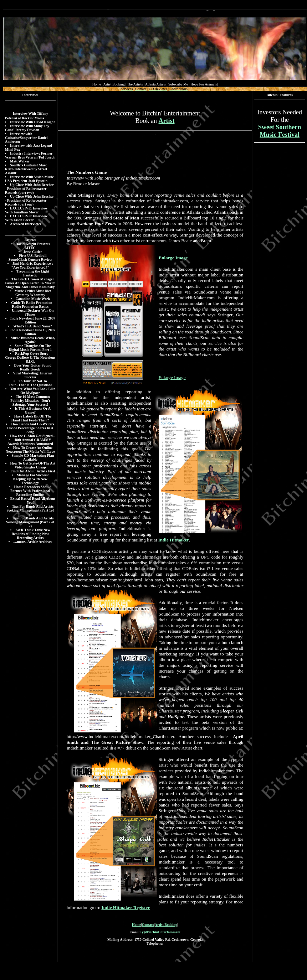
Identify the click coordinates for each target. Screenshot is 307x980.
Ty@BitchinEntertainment (160, 932)
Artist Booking (166, 925)
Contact (148, 925)
